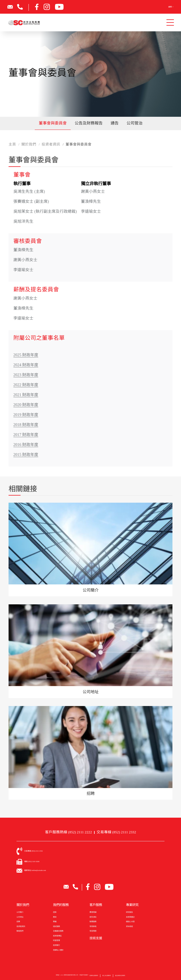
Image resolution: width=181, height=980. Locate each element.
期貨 (55, 917)
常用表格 (93, 926)
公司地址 (20, 917)
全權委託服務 (58, 931)
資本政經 (129, 926)
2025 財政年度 (26, 355)
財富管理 (56, 940)
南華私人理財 (58, 950)
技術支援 (96, 938)
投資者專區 (57, 936)
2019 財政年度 (26, 415)
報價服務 (93, 921)
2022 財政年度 (26, 385)
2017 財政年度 (26, 435)
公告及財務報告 (89, 123)
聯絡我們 (20, 931)
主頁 (12, 144)
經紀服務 (56, 926)
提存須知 (93, 917)
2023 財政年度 (26, 375)
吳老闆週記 (130, 917)
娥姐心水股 (130, 921)
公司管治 (135, 123)
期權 (55, 921)
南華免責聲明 (94, 978)
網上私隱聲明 (107, 978)
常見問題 (93, 931)
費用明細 (93, 912)
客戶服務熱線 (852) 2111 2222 (69, 832)
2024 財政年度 (26, 365)
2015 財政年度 (26, 455)
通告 (115, 123)
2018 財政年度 (26, 425)
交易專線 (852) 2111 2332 (116, 832)
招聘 (18, 921)
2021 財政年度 (26, 395)
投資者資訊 (21, 926)
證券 (55, 912)
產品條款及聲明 (120, 978)
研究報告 (129, 912)
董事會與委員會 (53, 123)
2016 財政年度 (26, 445)
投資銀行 (56, 945)
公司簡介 (20, 912)
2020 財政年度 (26, 405)
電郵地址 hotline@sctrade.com (35, 870)
